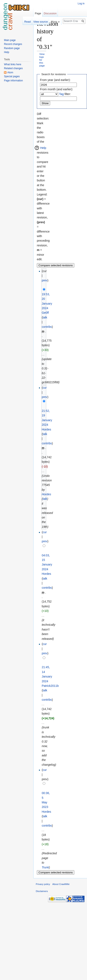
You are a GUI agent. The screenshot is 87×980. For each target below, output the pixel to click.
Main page (10, 40)
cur (45, 388)
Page (38, 13)
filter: (65, 94)
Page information (13, 81)
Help (43, 148)
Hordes (46, 494)
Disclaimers (42, 891)
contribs (47, 327)
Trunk (45, 867)
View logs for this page (42, 60)
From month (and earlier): (57, 89)
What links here (13, 64)
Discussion (50, 13)
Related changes (13, 68)
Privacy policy (43, 884)
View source (40, 22)
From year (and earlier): (55, 80)
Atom (10, 72)
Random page (12, 48)
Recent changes (13, 44)
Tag (62, 94)
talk (45, 317)
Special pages (12, 76)
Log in (81, 4)
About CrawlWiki (61, 884)
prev (44, 280)
